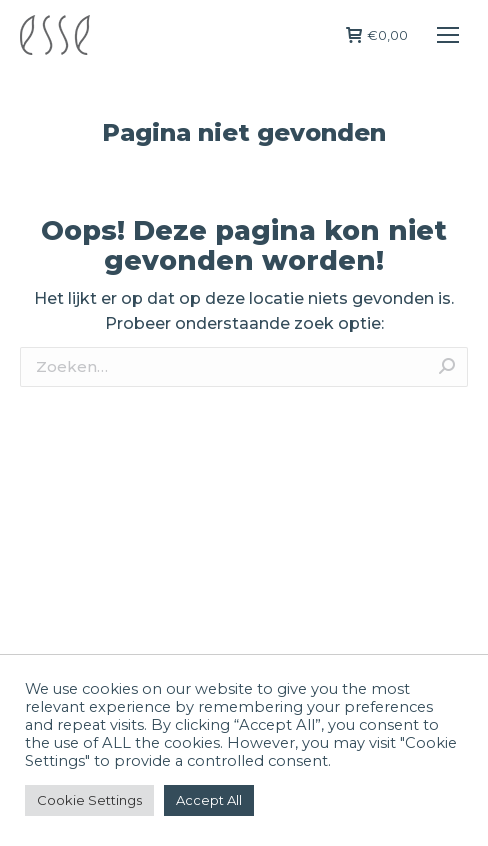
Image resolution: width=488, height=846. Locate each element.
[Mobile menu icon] (448, 35)
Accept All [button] (209, 800)
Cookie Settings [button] (89, 800)
